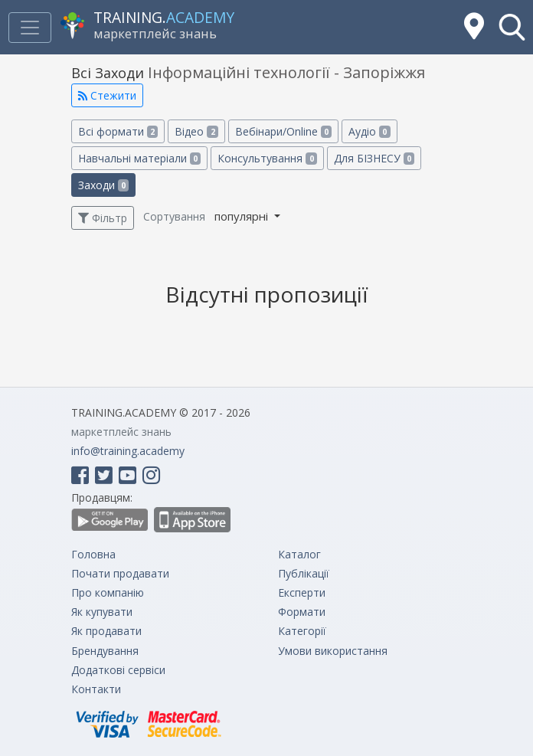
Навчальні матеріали (139, 158)
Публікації (304, 573)
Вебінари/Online (283, 131)
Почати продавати (120, 573)
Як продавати (106, 631)
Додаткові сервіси (118, 670)
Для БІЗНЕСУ (374, 158)
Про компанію (108, 592)
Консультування (267, 158)
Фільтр (103, 218)
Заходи (103, 185)
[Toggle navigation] (30, 28)
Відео (196, 131)
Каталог (299, 554)
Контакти (96, 689)
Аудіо (369, 131)
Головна (93, 554)
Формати (302, 612)
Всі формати (118, 131)
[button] (512, 27)
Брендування (105, 651)
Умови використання (333, 651)
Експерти (302, 592)
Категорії (302, 631)
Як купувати (102, 612)
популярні (243, 216)
